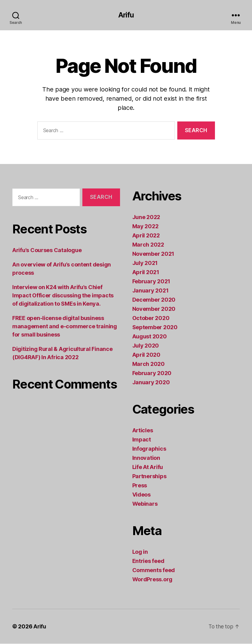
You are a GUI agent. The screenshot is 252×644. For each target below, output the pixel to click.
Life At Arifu (148, 467)
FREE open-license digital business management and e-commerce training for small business (65, 327)
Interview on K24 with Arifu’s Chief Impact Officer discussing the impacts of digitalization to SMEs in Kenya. (63, 296)
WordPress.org (152, 580)
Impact (142, 440)
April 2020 (146, 355)
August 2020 (150, 337)
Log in (140, 552)
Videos (141, 495)
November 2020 (154, 309)
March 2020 (149, 364)
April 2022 (146, 236)
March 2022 (148, 245)
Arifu (126, 15)
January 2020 (151, 383)
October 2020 (151, 318)
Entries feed (148, 561)
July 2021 (145, 263)
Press (140, 486)
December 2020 (154, 300)
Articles (143, 431)
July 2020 (146, 346)
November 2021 (153, 254)
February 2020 (152, 373)
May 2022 (145, 227)
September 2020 (155, 328)
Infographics (149, 449)
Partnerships (149, 476)
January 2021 (150, 291)
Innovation (146, 458)
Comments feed (154, 570)
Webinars (145, 504)
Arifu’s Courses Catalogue (47, 250)
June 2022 (146, 217)
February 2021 (151, 282)
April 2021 (146, 272)
